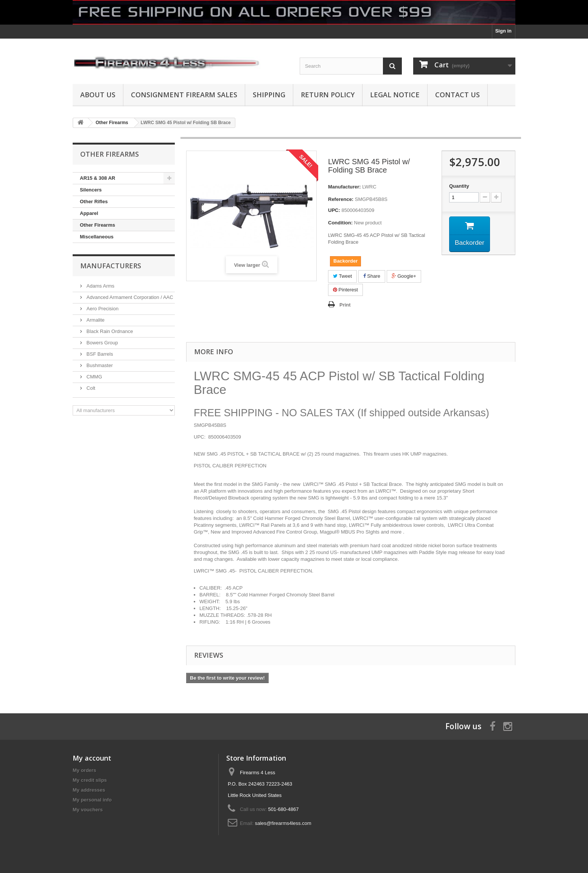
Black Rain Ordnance (109, 331)
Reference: (341, 199)
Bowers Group (102, 343)
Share (372, 276)
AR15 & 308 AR (97, 178)
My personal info (92, 800)
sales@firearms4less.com (283, 823)
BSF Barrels (99, 354)
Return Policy (328, 95)
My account (92, 758)
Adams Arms (100, 286)
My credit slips (90, 780)
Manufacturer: (345, 187)
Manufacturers (111, 266)
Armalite (95, 320)
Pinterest (345, 290)
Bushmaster (99, 365)
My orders (84, 770)
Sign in (503, 31)
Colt (90, 388)
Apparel (89, 213)
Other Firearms (97, 225)
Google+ (404, 276)
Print (345, 305)
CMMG (94, 377)
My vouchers (88, 810)
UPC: (334, 210)
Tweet (342, 276)
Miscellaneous (97, 237)
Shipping (269, 95)
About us (98, 95)
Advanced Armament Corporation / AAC (129, 297)
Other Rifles (94, 202)
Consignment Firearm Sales (184, 95)
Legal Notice (395, 95)
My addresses (89, 790)
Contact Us (457, 95)
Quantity (459, 186)
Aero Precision (102, 309)
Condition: (340, 223)
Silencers (91, 190)
